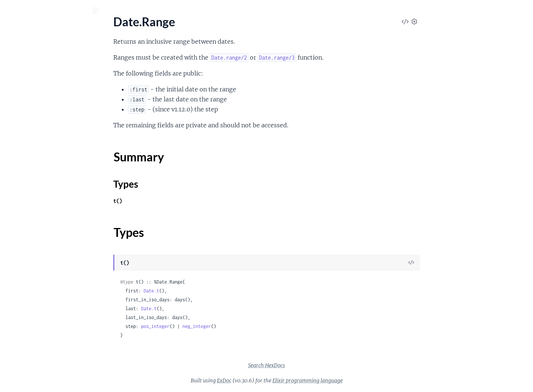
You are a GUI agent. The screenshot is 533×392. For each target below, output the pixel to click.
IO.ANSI (16, 243)
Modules (45, 52)
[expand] (104, 73)
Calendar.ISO (22, 339)
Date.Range (20, 82)
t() (173, 201)
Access (14, 72)
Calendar (17, 329)
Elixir (16, 29)
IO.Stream (19, 253)
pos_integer (211, 326)
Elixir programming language (363, 381)
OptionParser (23, 263)
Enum (13, 118)
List (10, 138)
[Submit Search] (11, 11)
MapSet (16, 158)
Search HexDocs (322, 365)
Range (14, 167)
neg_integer (252, 326)
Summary (24, 95)
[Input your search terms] (56, 11)
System (15, 303)
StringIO (16, 293)
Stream (15, 177)
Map (11, 148)
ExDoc (280, 381)
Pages (16, 52)
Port (11, 283)
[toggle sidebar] (100, 11)
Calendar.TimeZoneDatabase (43, 349)
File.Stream (20, 223)
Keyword (17, 128)
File (10, 203)
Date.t (207, 291)
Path (12, 273)
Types (20, 104)
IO (9, 233)
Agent (13, 384)
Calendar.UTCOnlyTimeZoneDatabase (53, 359)
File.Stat (16, 213)
